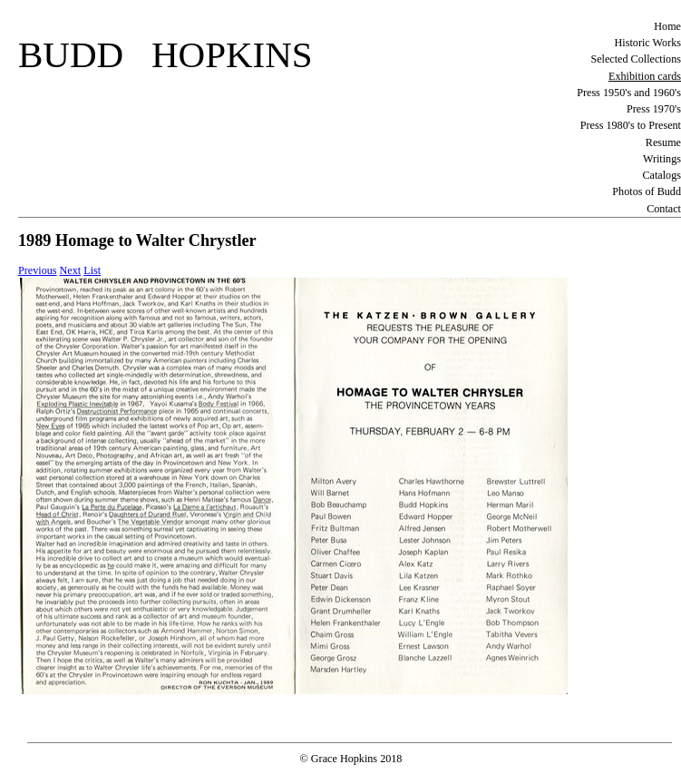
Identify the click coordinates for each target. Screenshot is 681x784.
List (92, 270)
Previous (38, 270)
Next (71, 270)
